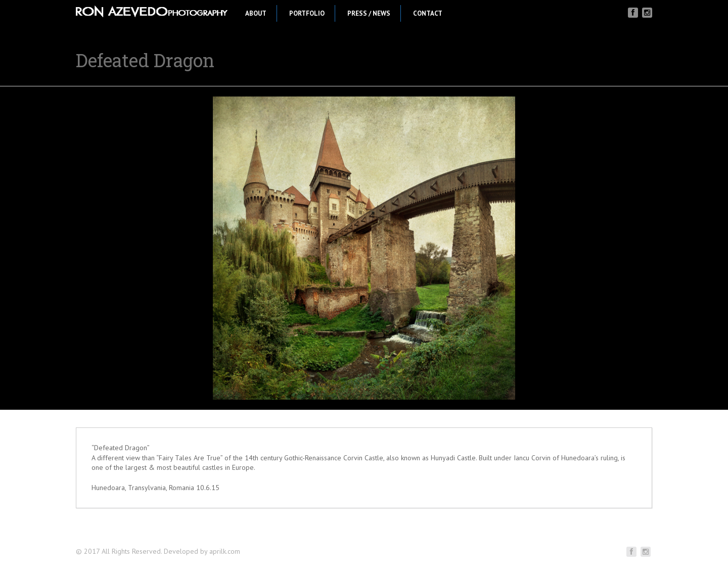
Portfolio (307, 13)
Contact (428, 13)
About (256, 13)
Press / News (369, 13)
